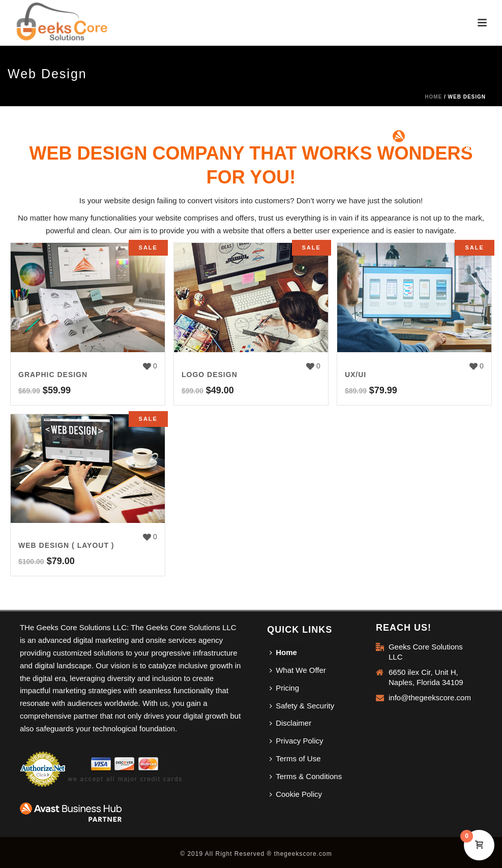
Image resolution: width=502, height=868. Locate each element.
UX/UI (356, 375)
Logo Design (210, 375)
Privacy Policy (296, 741)
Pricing (284, 688)
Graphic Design (53, 375)
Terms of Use (295, 758)
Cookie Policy (296, 794)
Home (433, 97)
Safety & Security (302, 706)
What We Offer (298, 670)
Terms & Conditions (306, 776)
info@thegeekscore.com (430, 697)
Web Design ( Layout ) (66, 545)
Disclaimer (290, 723)
